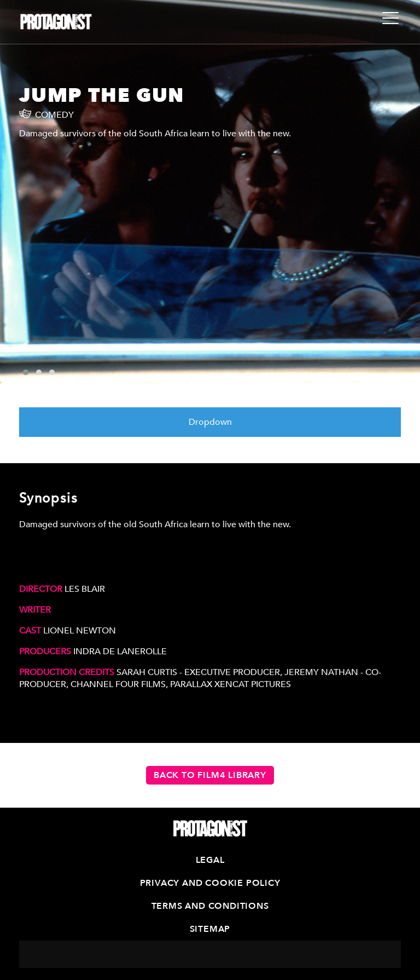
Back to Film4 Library (210, 775)
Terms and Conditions (210, 906)
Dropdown (210, 422)
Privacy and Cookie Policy (210, 883)
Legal (210, 860)
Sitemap (210, 929)
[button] (26, 372)
